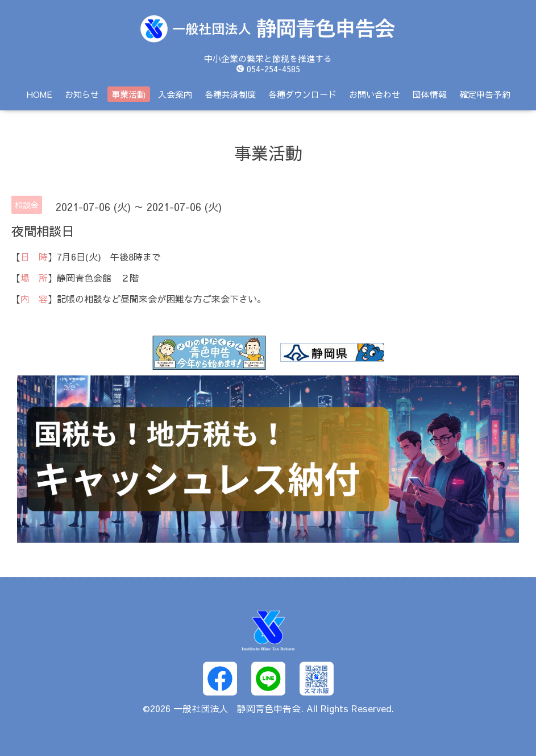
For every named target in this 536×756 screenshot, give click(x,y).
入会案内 (175, 94)
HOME (40, 94)
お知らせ (82, 94)
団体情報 (430, 94)
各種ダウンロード (302, 94)
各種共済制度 (230, 94)
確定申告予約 (485, 94)
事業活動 (128, 94)
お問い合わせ (375, 94)
